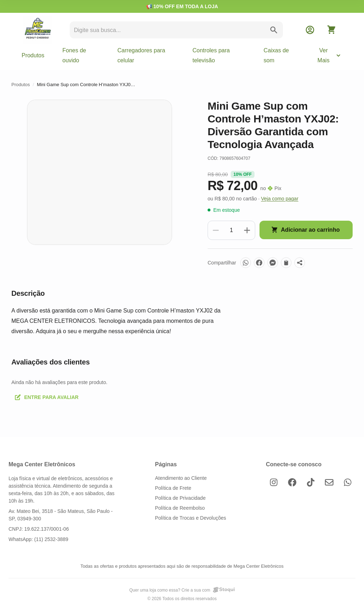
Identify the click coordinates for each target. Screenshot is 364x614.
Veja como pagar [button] (280, 199)
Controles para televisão (211, 55)
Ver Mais (330, 55)
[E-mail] (329, 482)
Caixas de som (276, 55)
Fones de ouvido (74, 55)
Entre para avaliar (46, 397)
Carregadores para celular (141, 55)
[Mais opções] (300, 263)
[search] (170, 30)
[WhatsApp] (246, 263)
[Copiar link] (286, 263)
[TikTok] (311, 482)
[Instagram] (274, 482)
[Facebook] (259, 263)
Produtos (33, 55)
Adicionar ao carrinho (305, 230)
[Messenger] (273, 263)
